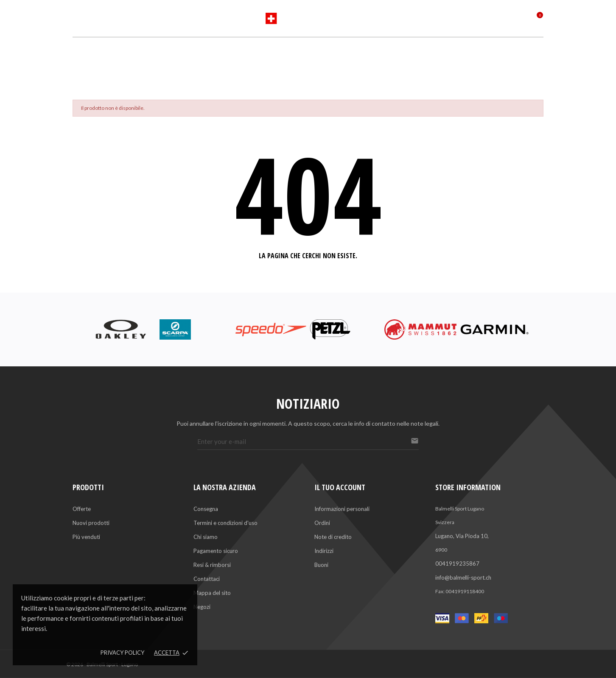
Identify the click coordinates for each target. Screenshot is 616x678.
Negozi (202, 607)
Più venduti (86, 537)
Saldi (382, 52)
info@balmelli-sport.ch (463, 578)
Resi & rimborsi (212, 565)
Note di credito (333, 537)
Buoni (321, 565)
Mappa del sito (212, 593)
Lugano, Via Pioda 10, (462, 536)
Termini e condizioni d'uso (225, 523)
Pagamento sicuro (216, 551)
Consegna (206, 509)
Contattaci (207, 579)
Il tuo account (340, 487)
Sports (237, 52)
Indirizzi (324, 551)
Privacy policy (122, 653)
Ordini (322, 523)
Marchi (287, 52)
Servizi (336, 52)
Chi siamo (206, 537)
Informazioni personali (342, 509)
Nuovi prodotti (91, 523)
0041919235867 (457, 564)
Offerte (82, 509)
